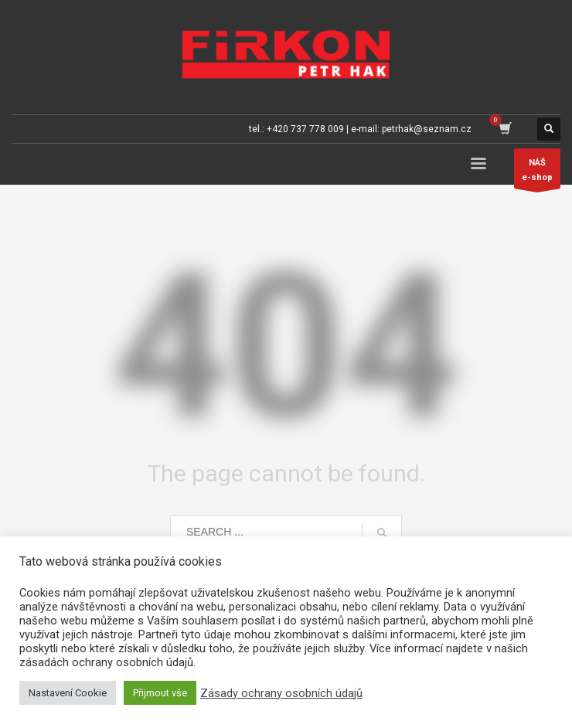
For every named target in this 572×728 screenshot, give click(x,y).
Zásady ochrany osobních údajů (281, 693)
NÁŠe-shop (537, 173)
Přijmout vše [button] (160, 693)
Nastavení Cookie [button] (68, 693)
